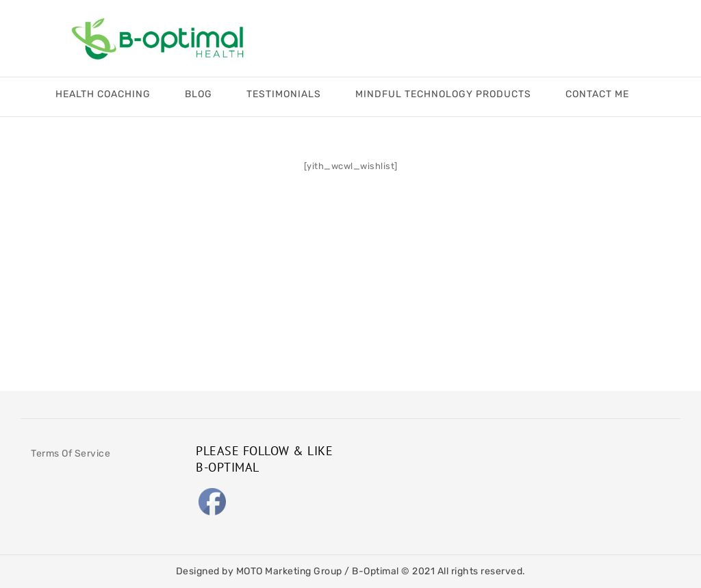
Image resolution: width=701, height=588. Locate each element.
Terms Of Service (71, 453)
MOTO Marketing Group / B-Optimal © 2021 (337, 571)
